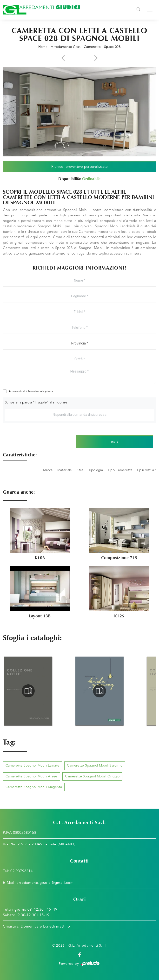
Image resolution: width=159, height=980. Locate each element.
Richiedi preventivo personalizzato (80, 167)
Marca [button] (48, 470)
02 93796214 (22, 871)
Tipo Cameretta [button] (120, 470)
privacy (49, 391)
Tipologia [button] (96, 470)
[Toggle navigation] (138, 10)
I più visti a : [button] (147, 470)
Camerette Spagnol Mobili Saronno (95, 765)
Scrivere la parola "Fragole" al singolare (36, 402)
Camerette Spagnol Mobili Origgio (92, 776)
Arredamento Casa (66, 47)
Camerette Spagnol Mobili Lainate (32, 765)
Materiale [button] (65, 470)
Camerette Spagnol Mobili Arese (31, 776)
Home (43, 47)
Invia (115, 442)
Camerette (92, 47)
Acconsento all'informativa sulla (31, 391)
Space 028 (112, 47)
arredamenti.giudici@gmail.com (45, 883)
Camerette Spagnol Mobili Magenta (34, 787)
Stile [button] (80, 470)
